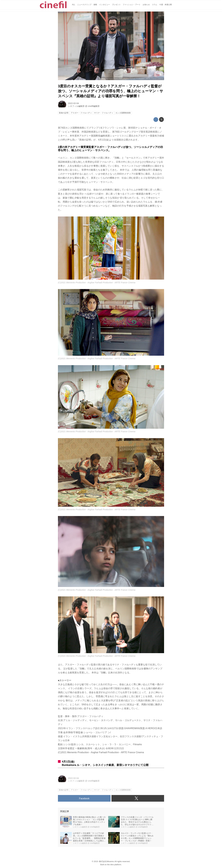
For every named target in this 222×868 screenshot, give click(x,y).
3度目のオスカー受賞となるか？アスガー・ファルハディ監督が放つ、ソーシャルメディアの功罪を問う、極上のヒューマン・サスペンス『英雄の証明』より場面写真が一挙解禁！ (111, 91)
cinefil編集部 (94, 106)
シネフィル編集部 (76, 106)
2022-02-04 (73, 103)
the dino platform (114, 865)
